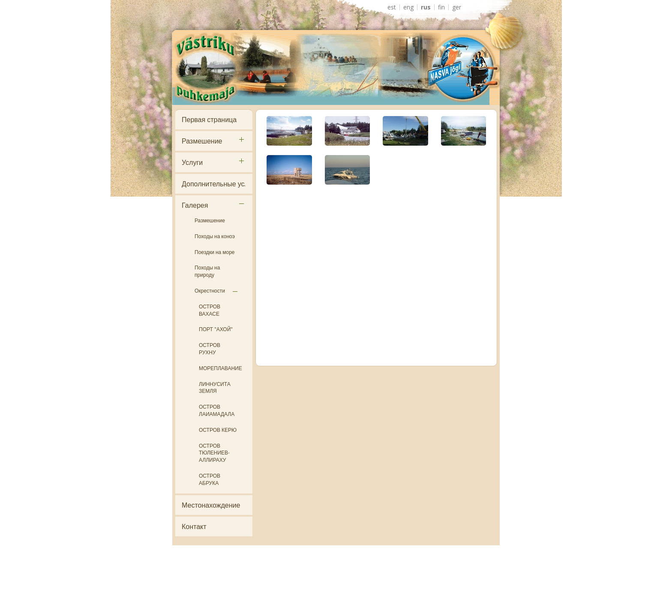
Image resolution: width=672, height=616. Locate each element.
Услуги (192, 162)
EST (392, 7)
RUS (426, 7)
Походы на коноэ (215, 236)
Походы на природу (207, 271)
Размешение (202, 141)
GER (457, 7)
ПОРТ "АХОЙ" (216, 329)
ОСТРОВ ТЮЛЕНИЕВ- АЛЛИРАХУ (214, 453)
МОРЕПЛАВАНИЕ (220, 368)
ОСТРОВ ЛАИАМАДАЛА (217, 410)
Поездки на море (214, 252)
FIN (441, 7)
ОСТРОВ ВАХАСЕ (210, 310)
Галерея (195, 205)
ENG (408, 7)
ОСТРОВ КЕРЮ (218, 430)
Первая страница (209, 120)
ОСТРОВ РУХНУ (210, 349)
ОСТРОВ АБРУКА (210, 479)
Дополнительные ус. (214, 184)
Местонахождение (211, 505)
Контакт (194, 526)
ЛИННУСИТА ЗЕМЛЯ (215, 388)
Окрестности (210, 291)
